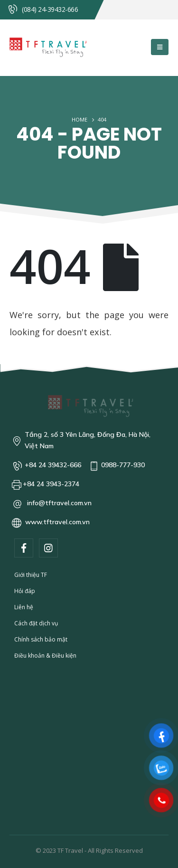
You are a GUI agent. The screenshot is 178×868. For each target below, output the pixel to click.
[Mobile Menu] (160, 47)
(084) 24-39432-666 (50, 9)
